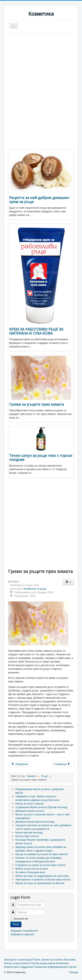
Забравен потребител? (24, 931)
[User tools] (68, 582)
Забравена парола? (22, 934)
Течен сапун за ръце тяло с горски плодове (41, 457)
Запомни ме (21, 919)
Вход (16, 924)
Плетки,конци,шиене (43, 963)
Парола (15, 911)
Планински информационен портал (55, 967)
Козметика (62, 963)
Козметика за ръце (35, 589)
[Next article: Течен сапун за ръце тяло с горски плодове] (62, 764)
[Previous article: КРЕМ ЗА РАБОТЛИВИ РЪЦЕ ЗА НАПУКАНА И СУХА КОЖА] (20, 764)
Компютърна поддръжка (19, 967)
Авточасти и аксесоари (18, 960)
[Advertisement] (42, 63)
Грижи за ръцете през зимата (36, 404)
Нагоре (74, 972)
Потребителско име (15, 903)
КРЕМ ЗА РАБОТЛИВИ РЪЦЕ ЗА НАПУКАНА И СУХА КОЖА (36, 331)
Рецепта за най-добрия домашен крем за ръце (39, 200)
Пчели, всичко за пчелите (48, 960)
